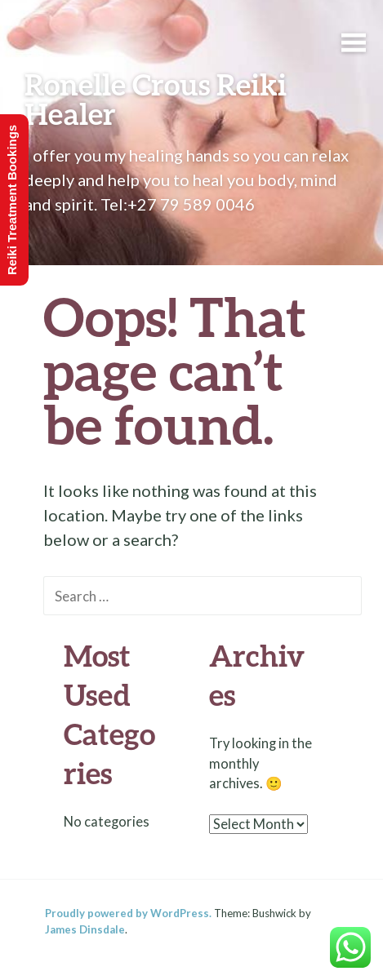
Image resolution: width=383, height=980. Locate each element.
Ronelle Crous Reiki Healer (156, 99)
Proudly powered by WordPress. (128, 913)
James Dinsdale (85, 929)
